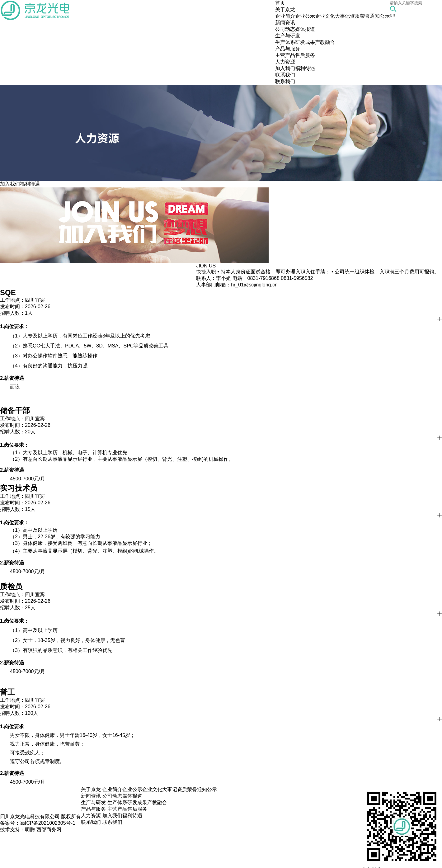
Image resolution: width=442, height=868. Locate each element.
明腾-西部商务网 (43, 830)
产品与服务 (93, 809)
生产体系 (285, 42)
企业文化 (325, 16)
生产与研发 (93, 802)
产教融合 (325, 42)
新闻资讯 (91, 796)
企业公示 (305, 16)
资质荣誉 (360, 16)
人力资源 (91, 816)
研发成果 (305, 42)
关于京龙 (91, 789)
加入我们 (285, 68)
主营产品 (285, 55)
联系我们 (285, 81)
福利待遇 (305, 68)
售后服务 (305, 55)
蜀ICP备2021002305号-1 (48, 823)
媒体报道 (305, 29)
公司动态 (285, 29)
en (393, 15)
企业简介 (285, 16)
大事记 (342, 16)
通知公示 (380, 16)
